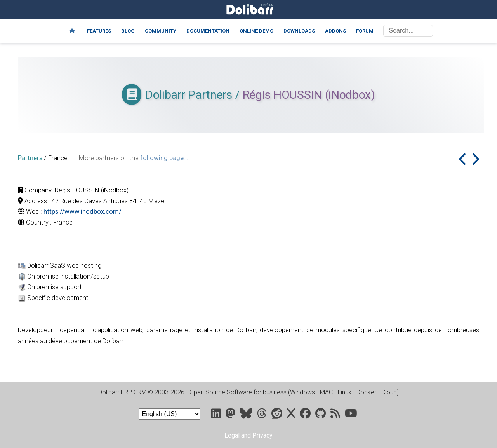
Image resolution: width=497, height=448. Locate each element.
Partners (30, 158)
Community (161, 31)
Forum (365, 31)
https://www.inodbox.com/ (83, 211)
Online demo (256, 31)
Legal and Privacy (248, 435)
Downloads (299, 31)
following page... (164, 158)
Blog (128, 31)
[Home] (72, 31)
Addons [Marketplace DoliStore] (335, 31)
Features (99, 31)
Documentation (208, 31)
